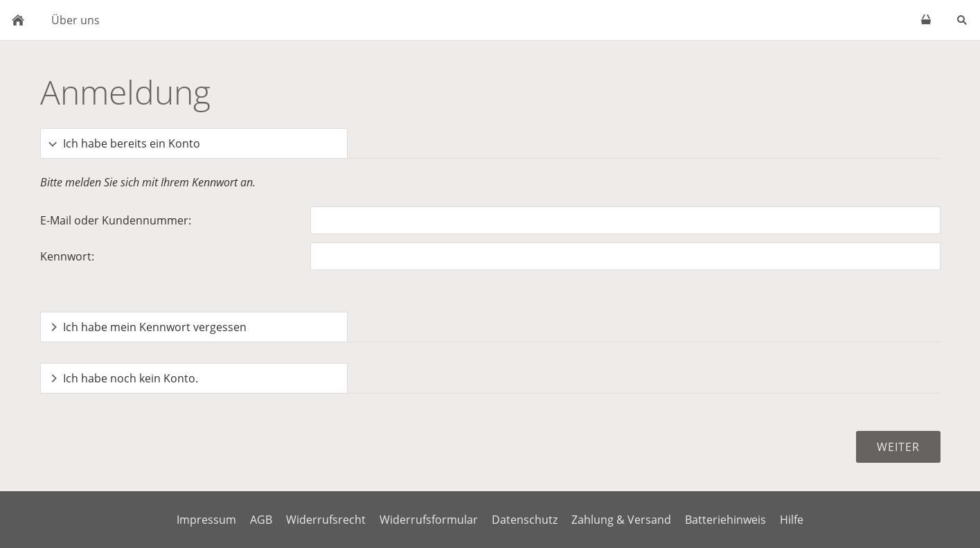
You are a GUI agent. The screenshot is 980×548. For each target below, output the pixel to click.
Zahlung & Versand (621, 520)
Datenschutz (525, 520)
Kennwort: (67, 256)
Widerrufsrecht (326, 520)
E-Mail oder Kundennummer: (116, 220)
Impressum (206, 520)
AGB (261, 520)
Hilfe (792, 520)
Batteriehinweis (725, 520)
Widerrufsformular (429, 520)
